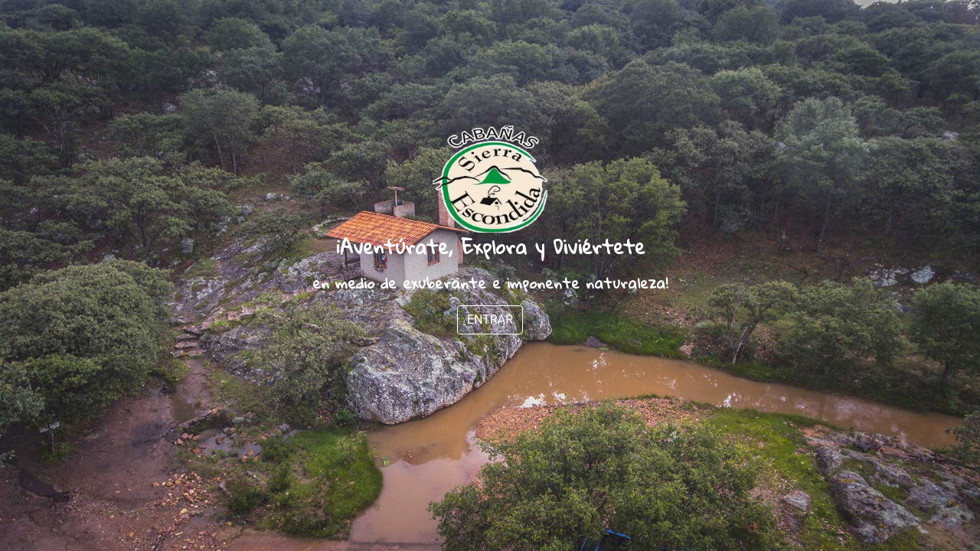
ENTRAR (490, 320)
